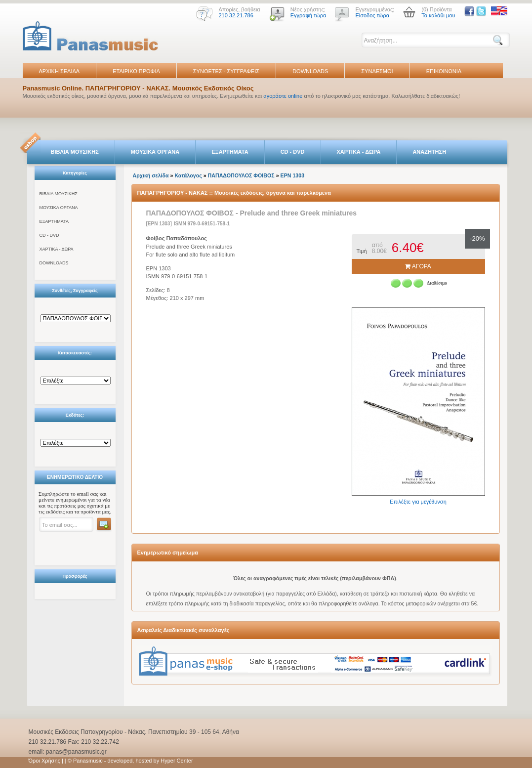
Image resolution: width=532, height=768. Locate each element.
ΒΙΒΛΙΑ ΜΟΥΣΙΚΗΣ (75, 152)
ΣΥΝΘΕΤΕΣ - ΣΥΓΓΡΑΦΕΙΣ (226, 71)
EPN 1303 (293, 175)
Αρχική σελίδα (151, 175)
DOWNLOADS (310, 71)
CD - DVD (293, 152)
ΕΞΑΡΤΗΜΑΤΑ (230, 152)
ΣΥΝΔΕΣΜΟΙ (377, 71)
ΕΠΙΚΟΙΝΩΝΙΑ (444, 71)
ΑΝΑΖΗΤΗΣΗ (429, 152)
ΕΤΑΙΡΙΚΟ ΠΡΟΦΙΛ (136, 71)
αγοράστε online (283, 96)
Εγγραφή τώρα (308, 15)
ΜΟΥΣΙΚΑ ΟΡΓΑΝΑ (155, 152)
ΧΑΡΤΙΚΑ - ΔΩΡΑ (359, 152)
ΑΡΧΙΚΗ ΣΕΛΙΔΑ (60, 71)
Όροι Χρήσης (44, 761)
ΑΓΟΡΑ (418, 266)
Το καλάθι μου (438, 15)
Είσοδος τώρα (372, 15)
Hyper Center (177, 761)
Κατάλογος (188, 175)
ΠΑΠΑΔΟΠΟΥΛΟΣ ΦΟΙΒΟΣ (241, 175)
